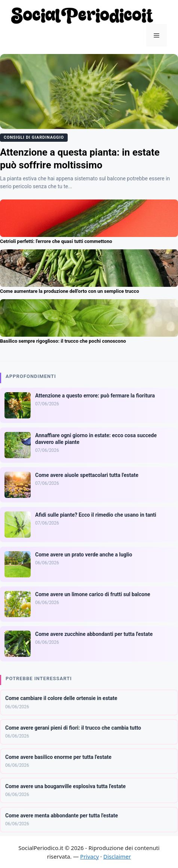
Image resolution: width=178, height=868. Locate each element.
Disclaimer (117, 856)
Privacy (89, 856)
